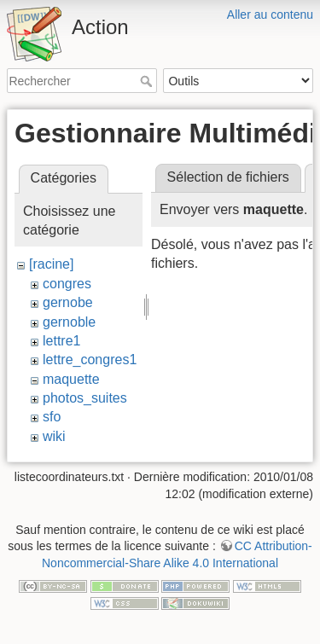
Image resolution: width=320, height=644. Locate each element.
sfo (52, 417)
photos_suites (85, 398)
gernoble (69, 322)
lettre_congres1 (90, 360)
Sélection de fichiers (228, 177)
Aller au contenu (270, 15)
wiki (54, 436)
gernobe (68, 302)
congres (67, 284)
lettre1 (61, 341)
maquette (71, 379)
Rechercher (148, 81)
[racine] (51, 264)
